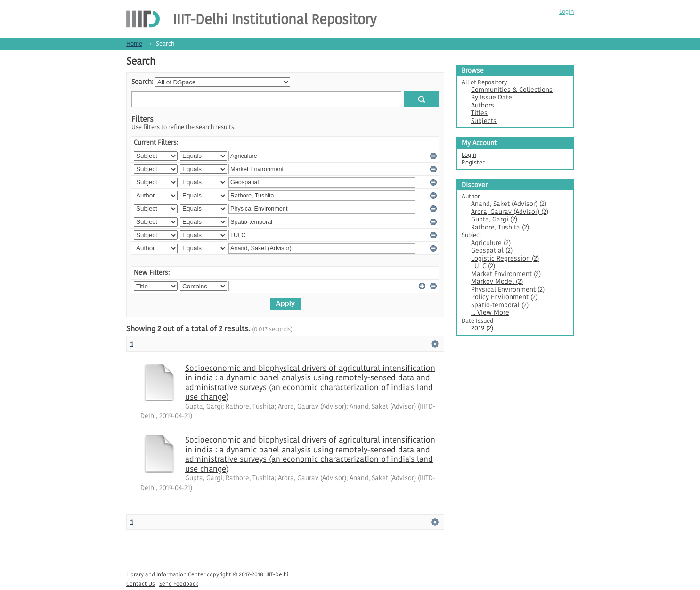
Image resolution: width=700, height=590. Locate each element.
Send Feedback (179, 584)
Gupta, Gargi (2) (494, 219)
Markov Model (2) (497, 282)
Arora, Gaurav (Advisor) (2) (510, 212)
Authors (483, 105)
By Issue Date (492, 97)
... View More (490, 313)
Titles (479, 113)
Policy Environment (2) (504, 297)
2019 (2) (482, 328)
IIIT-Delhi (277, 574)
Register (473, 162)
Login (566, 12)
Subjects (484, 121)
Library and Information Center (166, 574)
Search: (142, 82)
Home (134, 44)
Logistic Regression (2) (505, 258)
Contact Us (141, 584)
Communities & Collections (512, 90)
